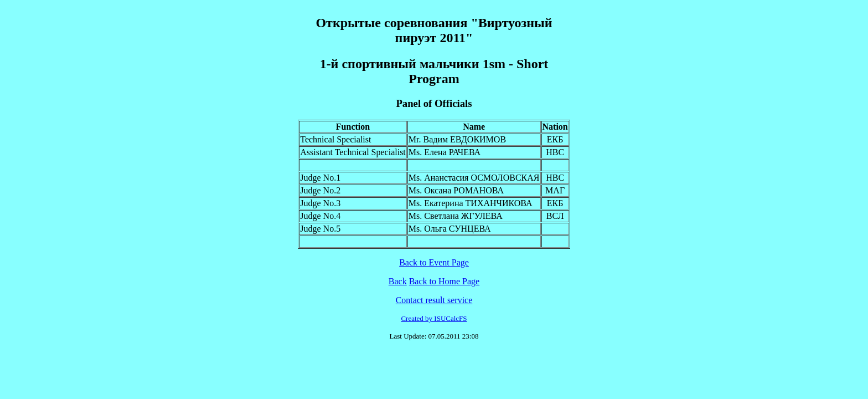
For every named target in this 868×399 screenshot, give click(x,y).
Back (398, 281)
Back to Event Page (434, 262)
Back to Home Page (445, 281)
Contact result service (434, 300)
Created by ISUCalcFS (434, 318)
